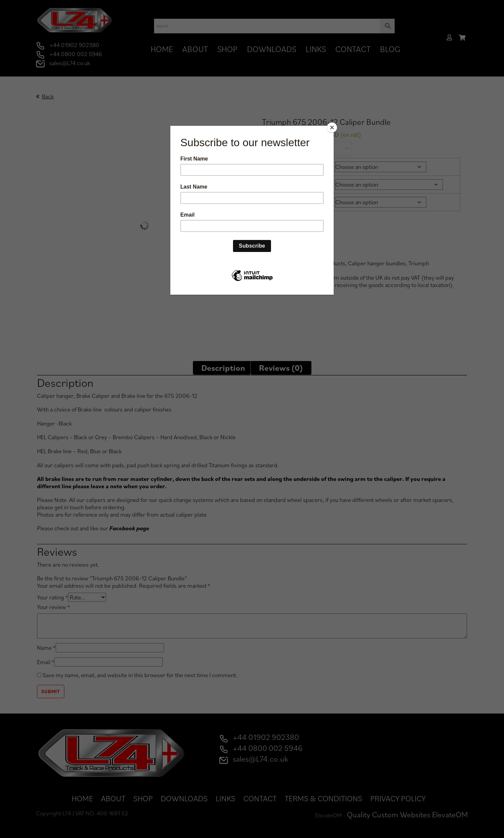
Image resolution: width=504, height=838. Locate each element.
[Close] (332, 127)
